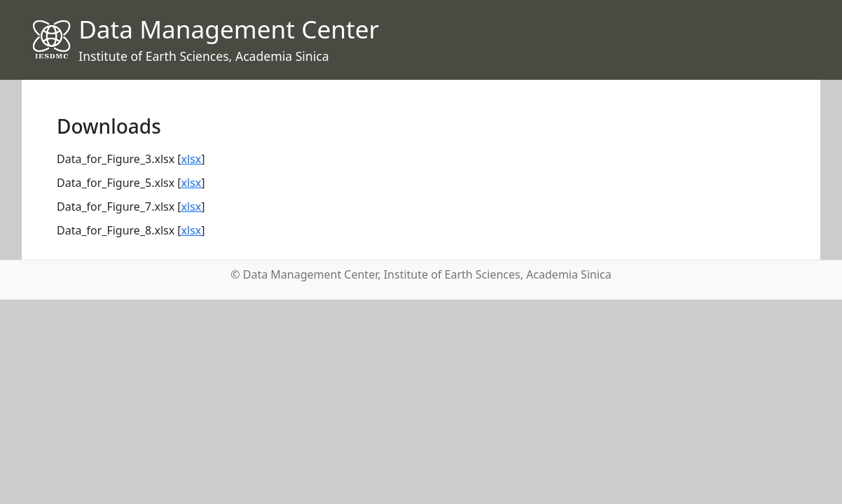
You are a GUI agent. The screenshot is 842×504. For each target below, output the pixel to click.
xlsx (192, 159)
